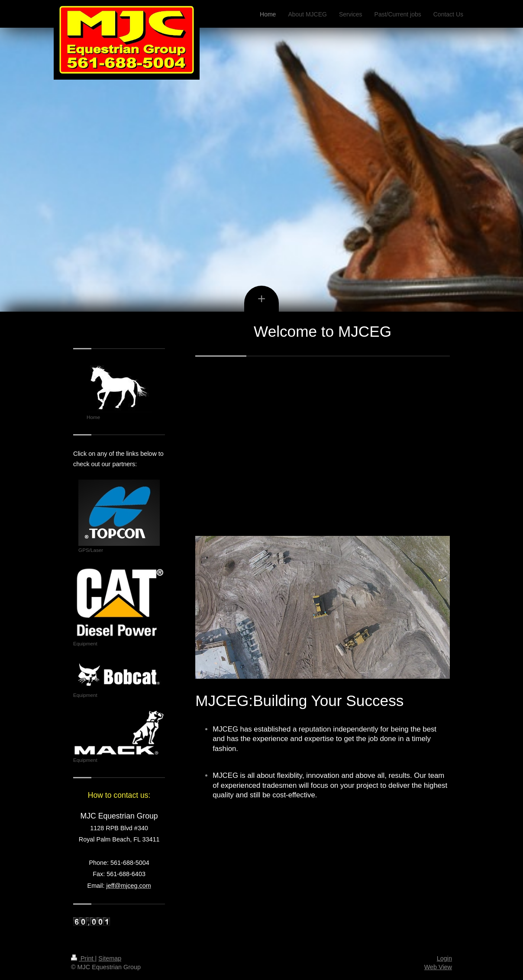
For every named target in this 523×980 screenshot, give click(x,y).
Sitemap (110, 958)
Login (444, 958)
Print (83, 958)
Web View (438, 967)
